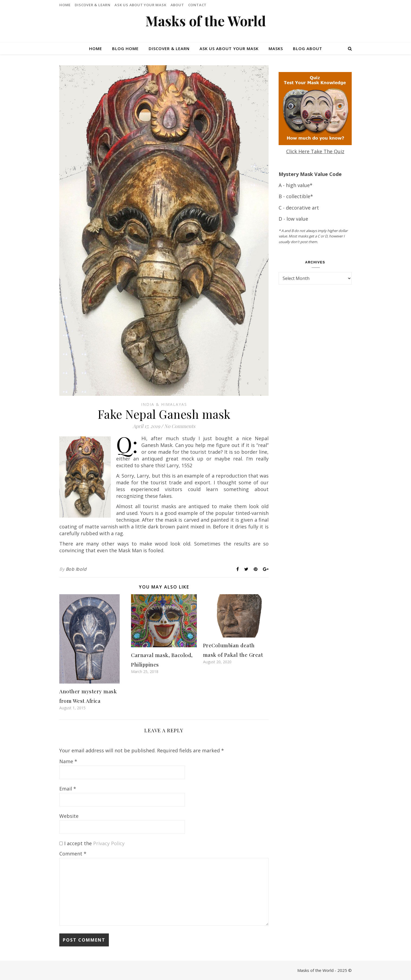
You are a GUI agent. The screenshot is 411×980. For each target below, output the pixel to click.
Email (68, 789)
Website (69, 816)
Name (68, 761)
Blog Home (125, 48)
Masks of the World (206, 21)
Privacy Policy (109, 843)
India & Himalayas (164, 404)
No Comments (180, 426)
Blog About (308, 48)
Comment (73, 854)
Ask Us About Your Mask (141, 5)
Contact (198, 5)
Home (65, 5)
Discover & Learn (93, 5)
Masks (276, 48)
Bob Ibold (76, 569)
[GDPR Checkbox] (61, 843)
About (177, 5)
